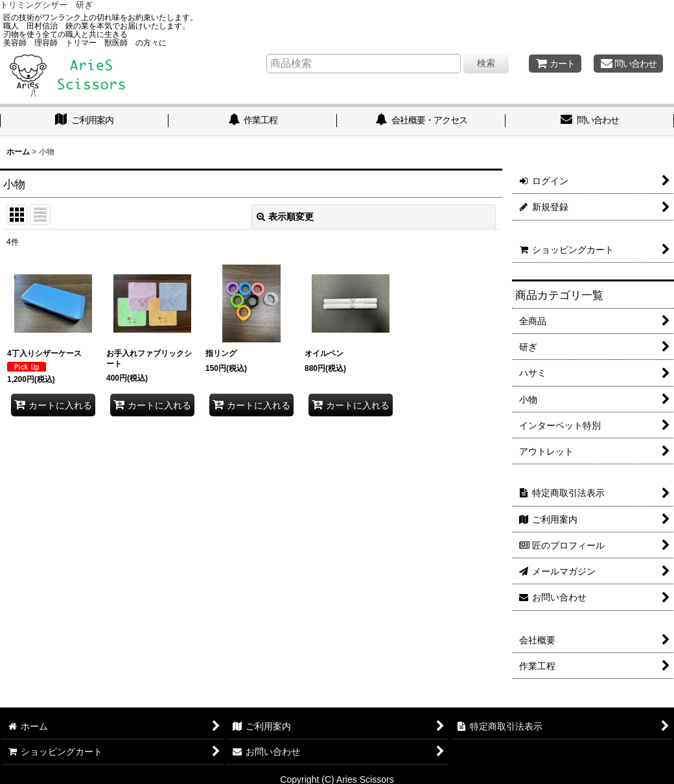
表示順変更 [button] (285, 217)
